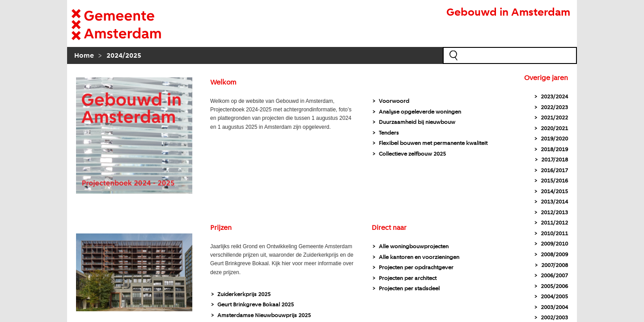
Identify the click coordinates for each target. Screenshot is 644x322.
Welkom (223, 83)
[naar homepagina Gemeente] (130, 25)
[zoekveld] (510, 55)
